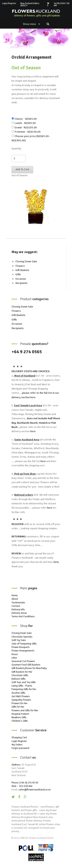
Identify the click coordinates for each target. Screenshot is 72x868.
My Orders (17, 745)
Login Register (19, 741)
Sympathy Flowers (21, 700)
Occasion (21, 279)
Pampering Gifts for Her (24, 689)
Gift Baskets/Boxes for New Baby (29, 668)
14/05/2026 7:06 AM (62, 4)
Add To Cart (22, 169)
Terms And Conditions (23, 616)
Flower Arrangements (23, 651)
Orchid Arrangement (31, 57)
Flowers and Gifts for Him (25, 710)
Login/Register (9, 3)
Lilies (14, 658)
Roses (15, 654)
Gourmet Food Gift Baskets (26, 665)
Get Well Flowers (21, 696)
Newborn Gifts (19, 717)
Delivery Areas (19, 613)
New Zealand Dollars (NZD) (30, 4)
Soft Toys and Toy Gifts (24, 682)
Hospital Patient (20, 714)
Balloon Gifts (19, 679)
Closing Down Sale (26, 261)
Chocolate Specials (22, 637)
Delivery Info (18, 610)
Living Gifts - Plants (22, 686)
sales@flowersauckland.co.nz (35, 790)
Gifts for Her (18, 707)
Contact (16, 606)
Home (15, 595)
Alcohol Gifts (18, 693)
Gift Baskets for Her (22, 672)
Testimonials (18, 603)
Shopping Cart (19, 738)
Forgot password (20, 748)
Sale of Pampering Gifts (24, 644)
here (33, 397)
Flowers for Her (19, 703)
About (15, 599)
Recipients (21, 283)
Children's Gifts (20, 721)
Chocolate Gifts (20, 675)
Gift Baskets (22, 270)
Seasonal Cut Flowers (23, 661)
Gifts (18, 274)
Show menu (31, 24)
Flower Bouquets (21, 647)
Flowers (20, 266)
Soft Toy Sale (19, 640)
